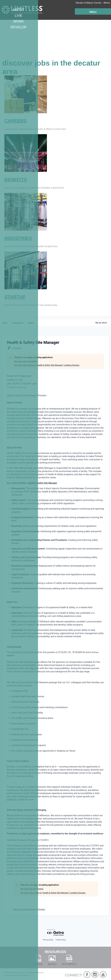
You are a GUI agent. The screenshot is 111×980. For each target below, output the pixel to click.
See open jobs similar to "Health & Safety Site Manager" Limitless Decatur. (47, 365)
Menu (93, 12)
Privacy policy (48, 940)
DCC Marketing (24, 975)
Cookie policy (61, 940)
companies (18, 323)
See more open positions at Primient (29, 909)
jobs (5, 323)
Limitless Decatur (18, 973)
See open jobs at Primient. (26, 361)
